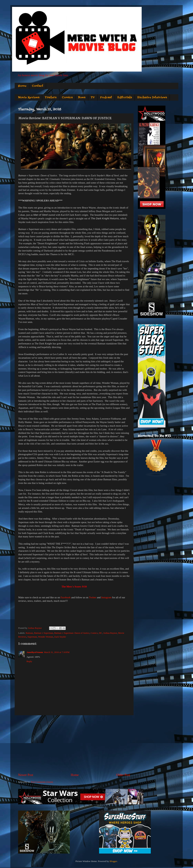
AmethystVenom (35, 652)
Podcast (106, 98)
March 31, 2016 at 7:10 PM (57, 652)
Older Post (123, 775)
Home (22, 86)
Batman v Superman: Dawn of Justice (72, 633)
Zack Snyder (60, 637)
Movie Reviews (29, 98)
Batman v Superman (44, 633)
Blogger (113, 861)
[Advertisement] (74, 744)
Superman (32, 637)
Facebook (66, 597)
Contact (38, 86)
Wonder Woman (46, 637)
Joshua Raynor (110, 633)
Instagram (106, 597)
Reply (29, 661)
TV (93, 98)
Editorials (125, 98)
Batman (29, 633)
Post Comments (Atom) (42, 782)
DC (101, 633)
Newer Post (26, 775)
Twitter (93, 597)
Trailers (51, 98)
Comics (67, 98)
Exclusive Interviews (152, 98)
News (82, 98)
